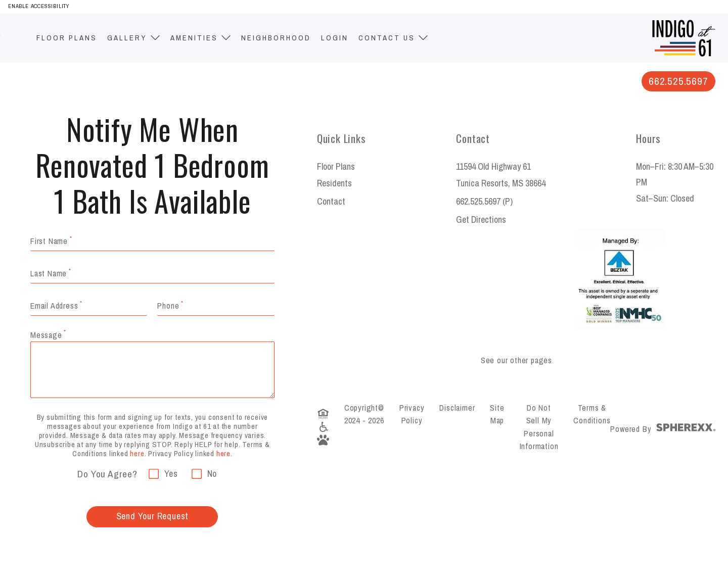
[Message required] (152, 370)
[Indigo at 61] (684, 25)
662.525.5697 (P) (484, 201)
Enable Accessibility (39, 6)
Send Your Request (153, 516)
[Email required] (89, 306)
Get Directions (481, 219)
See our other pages (516, 360)
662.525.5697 (678, 81)
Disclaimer (457, 408)
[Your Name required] (152, 241)
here (137, 453)
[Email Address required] (216, 306)
